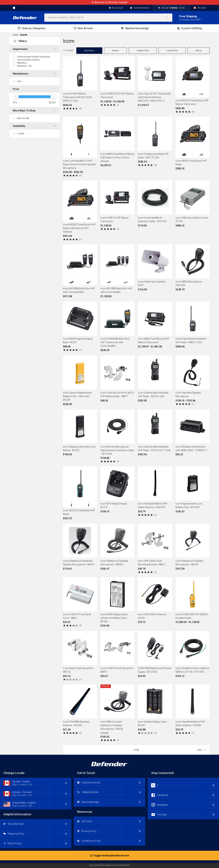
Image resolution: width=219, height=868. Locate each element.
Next (202, 750)
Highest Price (143, 51)
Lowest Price (172, 51)
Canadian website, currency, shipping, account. (109, 2)
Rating (199, 51)
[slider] (16, 97)
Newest (115, 51)
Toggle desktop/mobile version (110, 856)
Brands (24, 35)
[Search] (169, 18)
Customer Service (140, 8)
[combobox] (108, 18)
